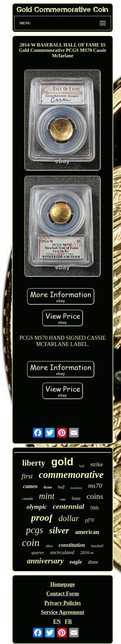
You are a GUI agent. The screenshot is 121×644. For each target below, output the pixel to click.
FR (68, 622)
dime (93, 562)
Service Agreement (62, 612)
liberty (34, 463)
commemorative (71, 475)
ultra (49, 546)
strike (97, 464)
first (27, 476)
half (61, 487)
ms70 (95, 486)
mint (47, 496)
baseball (97, 546)
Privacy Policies (63, 603)
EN (57, 622)
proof (42, 517)
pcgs (35, 530)
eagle (76, 562)
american (87, 532)
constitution (72, 545)
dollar (69, 518)
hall (82, 466)
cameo (30, 486)
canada (28, 498)
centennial (68, 506)
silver (59, 530)
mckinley (76, 488)
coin (31, 543)
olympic (37, 507)
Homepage (62, 584)
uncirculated (62, 552)
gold (62, 462)
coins (95, 496)
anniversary (45, 561)
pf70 (89, 520)
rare (63, 499)
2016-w (87, 553)
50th (94, 508)
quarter (38, 553)
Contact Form (62, 594)
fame (76, 498)
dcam (48, 487)
